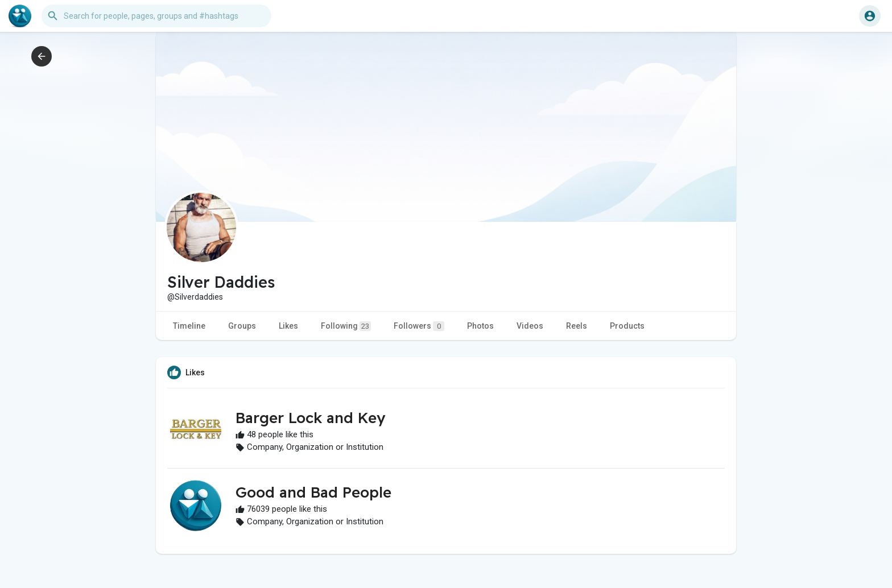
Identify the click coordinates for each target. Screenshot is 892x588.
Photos (480, 326)
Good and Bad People (313, 492)
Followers (419, 326)
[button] (156, 16)
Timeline (189, 326)
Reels (577, 326)
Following (346, 326)
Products (627, 326)
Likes (288, 326)
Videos (530, 326)
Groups (242, 326)
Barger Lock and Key (310, 418)
